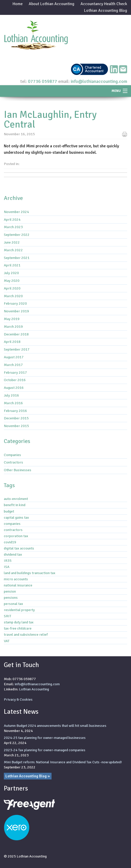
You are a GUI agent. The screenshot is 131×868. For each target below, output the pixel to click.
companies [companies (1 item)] (12, 524)
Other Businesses (18, 470)
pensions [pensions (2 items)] (11, 597)
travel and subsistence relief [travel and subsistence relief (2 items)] (26, 634)
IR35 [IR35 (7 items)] (8, 561)
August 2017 (14, 357)
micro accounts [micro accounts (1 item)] (16, 579)
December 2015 (16, 418)
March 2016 (13, 403)
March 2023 (13, 227)
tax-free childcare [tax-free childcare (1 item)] (18, 628)
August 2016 (14, 388)
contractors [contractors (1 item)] (13, 530)
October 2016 (15, 380)
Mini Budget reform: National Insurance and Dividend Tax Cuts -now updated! (63, 762)
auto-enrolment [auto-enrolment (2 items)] (16, 499)
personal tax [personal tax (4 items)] (13, 604)
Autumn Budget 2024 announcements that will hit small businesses (55, 726)
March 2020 (13, 296)
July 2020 (11, 273)
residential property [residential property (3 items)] (19, 610)
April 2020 (12, 288)
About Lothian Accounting (52, 4)
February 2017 (15, 372)
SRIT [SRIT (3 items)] (8, 616)
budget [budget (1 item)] (9, 511)
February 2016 (15, 411)
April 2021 (12, 265)
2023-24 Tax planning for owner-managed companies (45, 750)
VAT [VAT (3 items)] (7, 641)
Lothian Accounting (34, 689)
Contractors (13, 462)
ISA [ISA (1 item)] (7, 567)
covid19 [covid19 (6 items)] (10, 542)
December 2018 (16, 334)
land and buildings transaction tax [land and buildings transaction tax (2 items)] (30, 573)
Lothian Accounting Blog (106, 11)
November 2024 (16, 212)
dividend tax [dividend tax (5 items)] (13, 554)
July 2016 (11, 395)
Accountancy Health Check (104, 4)
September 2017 (17, 349)
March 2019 (13, 326)
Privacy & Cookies (18, 699)
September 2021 (17, 258)
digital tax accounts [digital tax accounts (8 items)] (19, 548)
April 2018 (12, 342)
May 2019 (12, 319)
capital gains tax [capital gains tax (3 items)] (16, 517)
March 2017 (13, 365)
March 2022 (13, 250)
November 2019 (16, 311)
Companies (12, 455)
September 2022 (17, 235)
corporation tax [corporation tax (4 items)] (16, 536)
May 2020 (12, 281)
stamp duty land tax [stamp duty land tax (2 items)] (19, 622)
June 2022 (12, 242)
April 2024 (12, 219)
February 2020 (15, 303)
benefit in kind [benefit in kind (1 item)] (15, 505)
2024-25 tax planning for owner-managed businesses (45, 738)
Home (18, 4)
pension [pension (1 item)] (10, 591)
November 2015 (16, 426)
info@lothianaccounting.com (99, 81)
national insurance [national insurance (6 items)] (18, 585)
